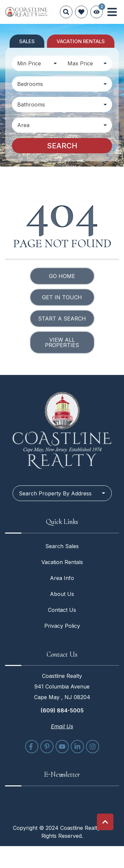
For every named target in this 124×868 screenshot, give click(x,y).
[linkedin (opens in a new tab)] (77, 747)
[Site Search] (66, 12)
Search (62, 146)
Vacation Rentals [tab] (81, 41)
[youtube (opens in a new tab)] (62, 747)
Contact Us (62, 610)
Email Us (62, 726)
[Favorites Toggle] (81, 12)
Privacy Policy (62, 626)
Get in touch (62, 297)
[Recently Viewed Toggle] (97, 12)
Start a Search (62, 319)
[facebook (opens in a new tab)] (32, 747)
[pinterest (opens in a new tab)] (47, 747)
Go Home (62, 276)
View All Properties (62, 342)
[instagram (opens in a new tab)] (93, 747)
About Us (62, 594)
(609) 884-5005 (62, 710)
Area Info (62, 578)
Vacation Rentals (62, 562)
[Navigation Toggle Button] (112, 12)
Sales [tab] (27, 41)
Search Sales (62, 546)
